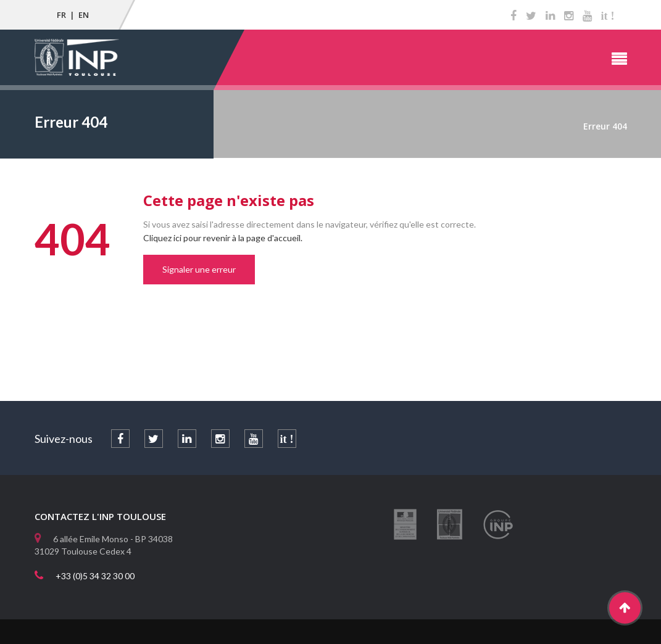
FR (61, 15)
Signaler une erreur (199, 269)
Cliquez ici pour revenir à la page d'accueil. (223, 238)
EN (84, 15)
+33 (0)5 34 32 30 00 (95, 576)
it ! (608, 16)
